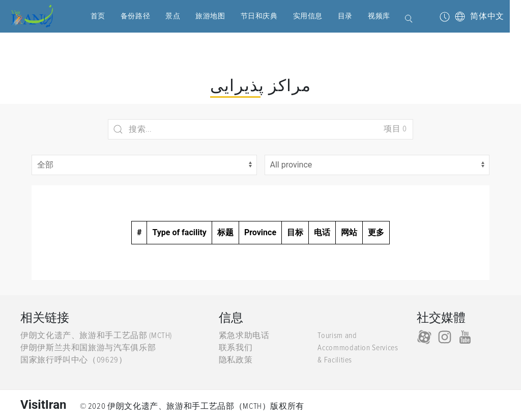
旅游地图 (200, 16)
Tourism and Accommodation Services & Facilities (358, 348)
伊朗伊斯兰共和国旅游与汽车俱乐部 (88, 348)
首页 (88, 16)
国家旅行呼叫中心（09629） (74, 360)
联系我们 (236, 348)
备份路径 (126, 16)
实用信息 (298, 16)
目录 (336, 16)
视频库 (369, 16)
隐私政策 (236, 360)
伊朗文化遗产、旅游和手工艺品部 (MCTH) (96, 335)
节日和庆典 (250, 16)
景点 (163, 16)
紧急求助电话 (244, 335)
